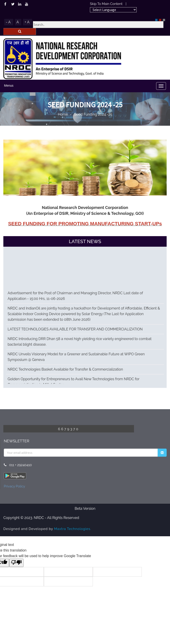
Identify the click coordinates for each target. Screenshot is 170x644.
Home (63, 114)
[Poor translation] (16, 563)
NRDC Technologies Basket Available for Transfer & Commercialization (65, 372)
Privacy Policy (14, 488)
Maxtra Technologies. (73, 529)
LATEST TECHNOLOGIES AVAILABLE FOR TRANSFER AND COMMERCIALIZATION (75, 332)
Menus (9, 86)
